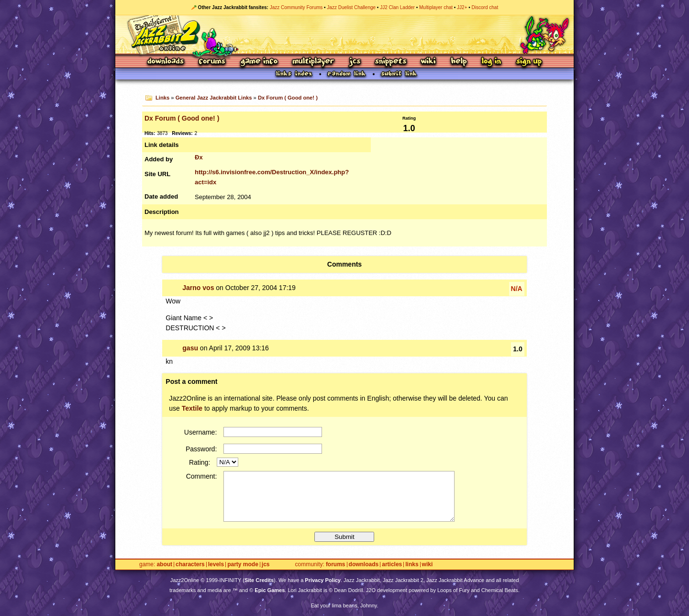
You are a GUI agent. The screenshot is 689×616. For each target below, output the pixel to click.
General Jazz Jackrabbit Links (214, 98)
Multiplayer (313, 62)
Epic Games (270, 590)
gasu (190, 348)
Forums (212, 62)
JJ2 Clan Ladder (397, 7)
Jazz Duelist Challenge (351, 7)
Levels (216, 565)
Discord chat (485, 7)
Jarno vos (198, 288)
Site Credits (259, 580)
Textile (192, 408)
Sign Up (529, 62)
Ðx (199, 157)
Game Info (259, 62)
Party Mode (243, 565)
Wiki (429, 62)
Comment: (202, 476)
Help (459, 62)
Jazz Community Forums (296, 7)
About (164, 565)
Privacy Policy (323, 580)
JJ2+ (462, 7)
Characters (190, 565)
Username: (200, 432)
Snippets (391, 62)
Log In (491, 62)
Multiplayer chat (436, 7)
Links (162, 98)
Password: (201, 449)
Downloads (166, 62)
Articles (392, 565)
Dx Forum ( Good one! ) (288, 98)
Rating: (200, 462)
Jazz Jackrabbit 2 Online (344, 34)
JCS (355, 62)
